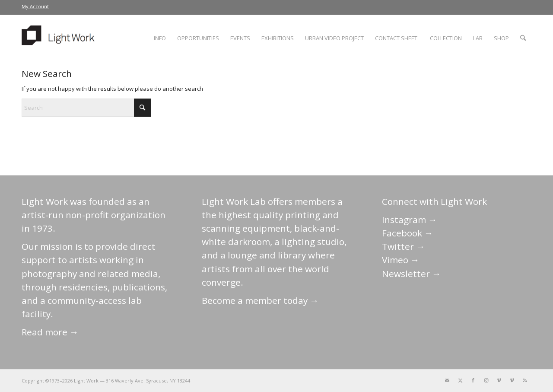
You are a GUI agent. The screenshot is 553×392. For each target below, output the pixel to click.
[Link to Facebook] (473, 380)
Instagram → (410, 220)
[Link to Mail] (447, 380)
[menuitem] (35, 6)
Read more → (50, 332)
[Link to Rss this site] (525, 380)
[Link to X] (460, 380)
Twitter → (404, 246)
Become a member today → (260, 300)
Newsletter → (412, 274)
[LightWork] (60, 38)
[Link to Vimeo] (499, 380)
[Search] (523, 38)
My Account (35, 6)
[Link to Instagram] (486, 380)
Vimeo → (401, 260)
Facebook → (408, 233)
